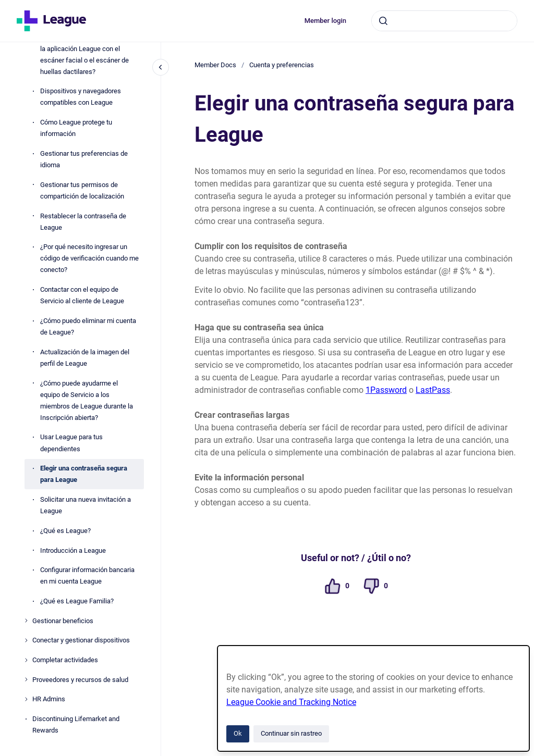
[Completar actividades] (26, 660)
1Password (386, 390)
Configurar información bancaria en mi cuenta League (87, 575)
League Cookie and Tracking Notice (291, 702)
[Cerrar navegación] (161, 67)
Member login (325, 21)
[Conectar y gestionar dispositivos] (26, 640)
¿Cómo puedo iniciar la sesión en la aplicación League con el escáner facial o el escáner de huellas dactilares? (88, 54)
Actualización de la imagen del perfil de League (85, 358)
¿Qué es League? (65, 531)
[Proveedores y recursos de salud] (26, 679)
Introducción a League (73, 550)
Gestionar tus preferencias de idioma (84, 159)
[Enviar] (383, 21)
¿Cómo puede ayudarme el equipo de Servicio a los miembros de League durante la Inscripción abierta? (87, 400)
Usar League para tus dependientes (71, 443)
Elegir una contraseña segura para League (84, 474)
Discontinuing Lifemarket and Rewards (76, 724)
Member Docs (215, 65)
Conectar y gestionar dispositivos (81, 640)
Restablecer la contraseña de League (83, 222)
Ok (238, 733)
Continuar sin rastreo (291, 733)
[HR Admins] (26, 699)
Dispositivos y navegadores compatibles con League (81, 97)
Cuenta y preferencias (282, 65)
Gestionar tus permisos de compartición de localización (82, 190)
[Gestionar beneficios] (26, 621)
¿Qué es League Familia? (77, 601)
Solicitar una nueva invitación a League (86, 505)
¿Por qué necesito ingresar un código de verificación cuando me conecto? (89, 258)
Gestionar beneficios (63, 621)
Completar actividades (65, 660)
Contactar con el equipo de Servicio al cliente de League (82, 295)
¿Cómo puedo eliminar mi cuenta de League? (88, 326)
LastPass (433, 390)
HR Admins (49, 699)
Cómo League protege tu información (76, 128)
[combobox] (444, 21)
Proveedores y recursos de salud (80, 680)
